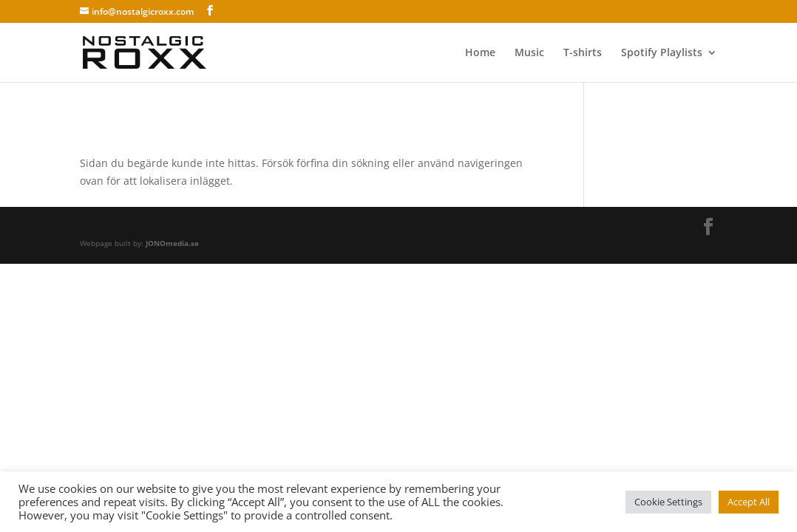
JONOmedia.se (172, 243)
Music (529, 53)
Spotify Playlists (662, 53)
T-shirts (583, 53)
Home (480, 53)
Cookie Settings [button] (668, 502)
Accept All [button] (749, 502)
